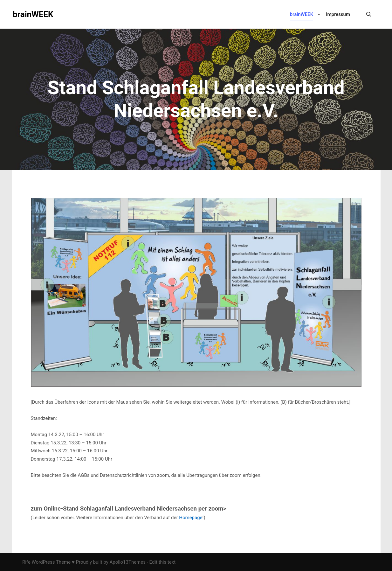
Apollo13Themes (127, 562)
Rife (26, 562)
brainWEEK (33, 14)
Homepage (191, 518)
